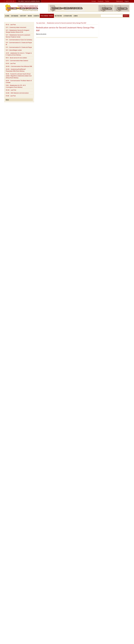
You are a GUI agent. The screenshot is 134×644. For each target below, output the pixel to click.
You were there (47, 16)
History (23, 16)
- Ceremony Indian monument (16, 27)
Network (58, 16)
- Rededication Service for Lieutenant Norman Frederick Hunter (18, 36)
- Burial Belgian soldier (14, 50)
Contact (94, 1)
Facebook (101, 1)
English (127, 1)
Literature (68, 16)
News (30, 16)
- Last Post (11, 25)
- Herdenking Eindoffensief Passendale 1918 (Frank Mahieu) (16, 70)
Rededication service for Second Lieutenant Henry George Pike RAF (67, 23)
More (7, 100)
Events (36, 16)
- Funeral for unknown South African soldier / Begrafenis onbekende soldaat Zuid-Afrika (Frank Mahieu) (19, 76)
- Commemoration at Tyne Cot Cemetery (19, 40)
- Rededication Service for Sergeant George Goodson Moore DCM (18, 31)
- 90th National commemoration (17, 93)
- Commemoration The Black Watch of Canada (19, 82)
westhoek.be (10, 1)
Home (7, 16)
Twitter (107, 1)
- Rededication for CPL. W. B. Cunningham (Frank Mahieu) (16, 86)
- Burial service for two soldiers (16, 58)
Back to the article (41, 34)
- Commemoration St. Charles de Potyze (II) (19, 44)
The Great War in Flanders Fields (29, 1)
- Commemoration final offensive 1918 (19, 66)
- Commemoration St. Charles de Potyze (19, 47)
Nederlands (120, 1)
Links (76, 16)
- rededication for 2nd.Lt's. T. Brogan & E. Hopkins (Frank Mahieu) (19, 54)
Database (15, 16)
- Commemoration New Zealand (17, 61)
